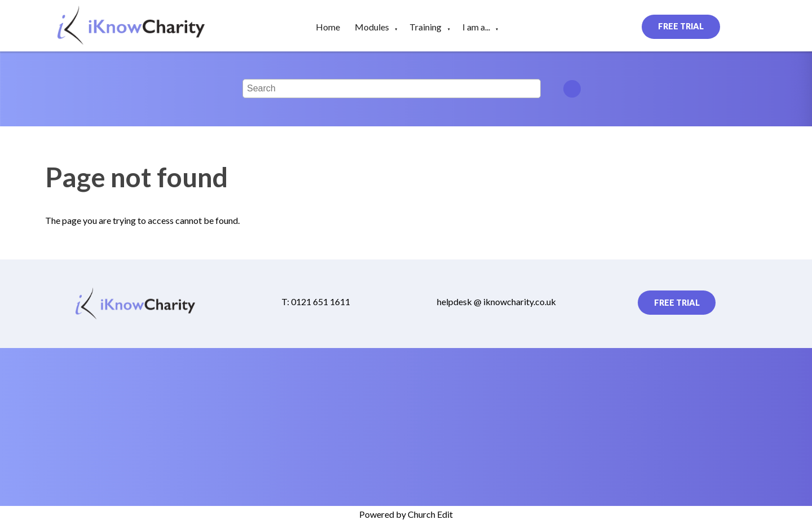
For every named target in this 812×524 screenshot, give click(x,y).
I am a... (476, 27)
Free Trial (681, 26)
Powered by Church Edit (406, 514)
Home (328, 27)
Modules (372, 27)
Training (425, 27)
